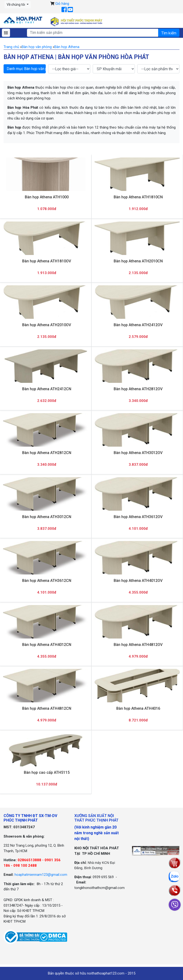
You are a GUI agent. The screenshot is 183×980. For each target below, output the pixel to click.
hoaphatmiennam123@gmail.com (41, 875)
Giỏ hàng (62, 4)
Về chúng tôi (16, 5)
